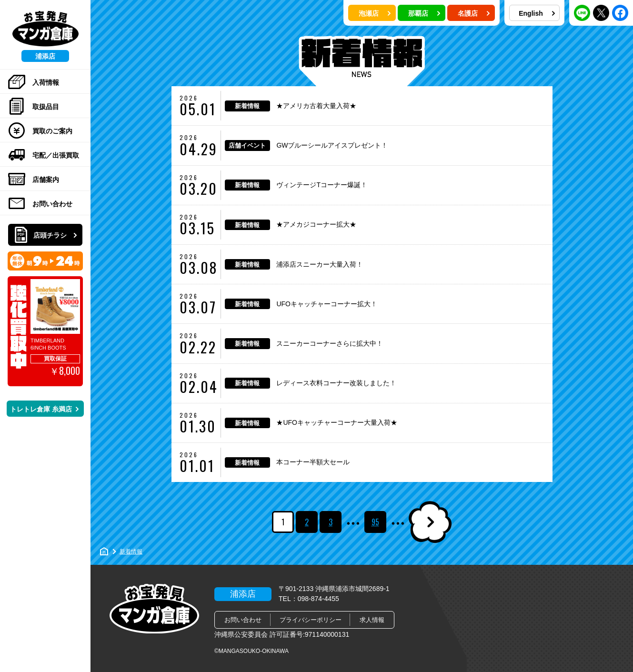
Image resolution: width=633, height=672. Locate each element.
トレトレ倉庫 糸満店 (44, 409)
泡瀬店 (375, 13)
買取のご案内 (40, 131)
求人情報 (372, 620)
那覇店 (424, 13)
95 (375, 522)
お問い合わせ (40, 204)
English (537, 13)
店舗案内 (34, 180)
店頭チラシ (46, 235)
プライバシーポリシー (311, 620)
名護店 (474, 13)
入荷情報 (34, 82)
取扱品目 (34, 107)
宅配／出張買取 (44, 155)
